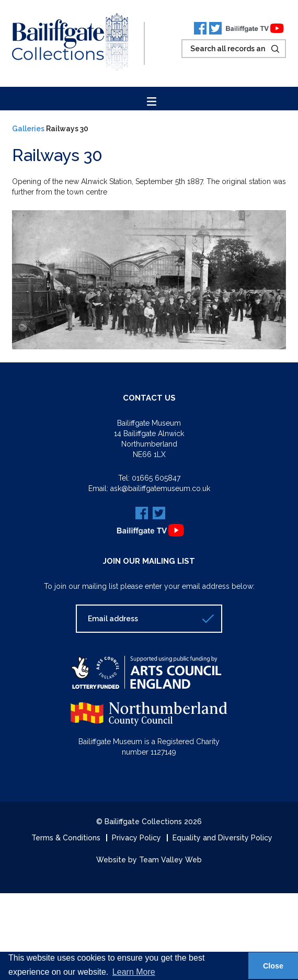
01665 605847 (156, 478)
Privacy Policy (136, 838)
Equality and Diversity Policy (222, 838)
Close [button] (273, 966)
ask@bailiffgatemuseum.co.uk (160, 488)
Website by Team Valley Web (149, 860)
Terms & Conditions (66, 838)
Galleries (28, 129)
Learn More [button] (134, 972)
